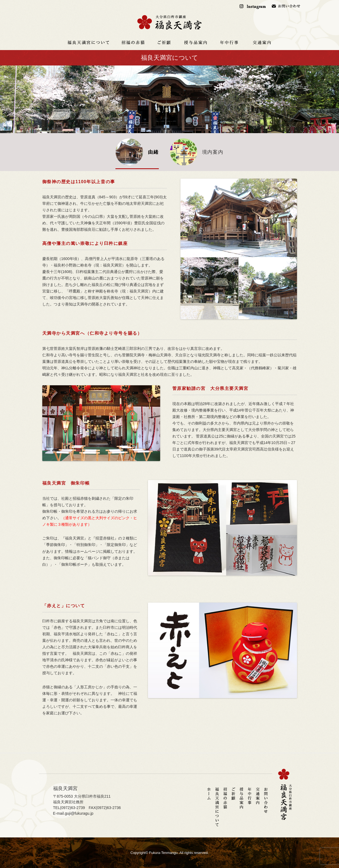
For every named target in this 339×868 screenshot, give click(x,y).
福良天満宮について (88, 43)
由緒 (153, 152)
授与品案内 (195, 43)
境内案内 (213, 152)
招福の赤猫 (133, 43)
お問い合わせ (286, 6)
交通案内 (262, 43)
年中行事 (229, 43)
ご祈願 (164, 43)
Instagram (254, 6)
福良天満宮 (170, 22)
